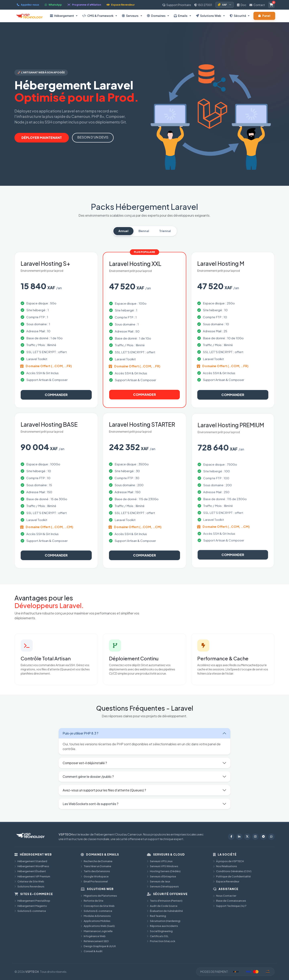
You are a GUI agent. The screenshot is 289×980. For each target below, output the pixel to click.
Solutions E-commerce (30, 911)
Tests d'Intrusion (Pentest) (165, 901)
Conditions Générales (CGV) (232, 871)
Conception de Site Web (98, 906)
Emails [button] (181, 16)
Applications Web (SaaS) (98, 926)
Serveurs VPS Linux (160, 861)
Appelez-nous (28, 5)
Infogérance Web (93, 936)
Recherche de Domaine (97, 861)
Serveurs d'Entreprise (161, 876)
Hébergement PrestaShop (32, 901)
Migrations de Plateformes (99, 896)
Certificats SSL (158, 936)
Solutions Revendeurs (29, 886)
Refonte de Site (92, 901)
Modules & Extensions (96, 916)
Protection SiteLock (161, 941)
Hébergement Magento (31, 906)
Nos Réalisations (225, 866)
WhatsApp (53, 5)
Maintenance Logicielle (97, 931)
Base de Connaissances (230, 901)
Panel (264, 16)
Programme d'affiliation (84, 5)
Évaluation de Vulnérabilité (165, 911)
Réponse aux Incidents (162, 926)
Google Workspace (95, 876)
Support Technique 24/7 (230, 906)
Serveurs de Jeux (159, 881)
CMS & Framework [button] (98, 16)
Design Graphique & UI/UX (98, 946)
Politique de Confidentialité (232, 876)
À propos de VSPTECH (228, 861)
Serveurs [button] (130, 16)
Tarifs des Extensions (95, 871)
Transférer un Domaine (96, 866)
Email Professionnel (94, 881)
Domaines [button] (156, 16)
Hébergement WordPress (32, 866)
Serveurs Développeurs (163, 886)
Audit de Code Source (162, 906)
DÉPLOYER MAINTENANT (42, 138)
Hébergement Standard (31, 861)
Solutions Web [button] (209, 16)
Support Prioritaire (177, 5)
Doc (242, 5)
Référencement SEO (95, 941)
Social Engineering (160, 931)
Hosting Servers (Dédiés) (164, 871)
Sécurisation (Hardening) (164, 921)
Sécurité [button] (238, 16)
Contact (257, 5)
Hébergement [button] (62, 16)
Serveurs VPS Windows (163, 866)
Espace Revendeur (121, 5)
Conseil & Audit (92, 951)
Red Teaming (156, 916)
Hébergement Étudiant (30, 871)
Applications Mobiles (96, 921)
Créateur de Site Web (29, 881)
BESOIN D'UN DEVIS (93, 137)
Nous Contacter (225, 896)
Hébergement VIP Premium (32, 876)
